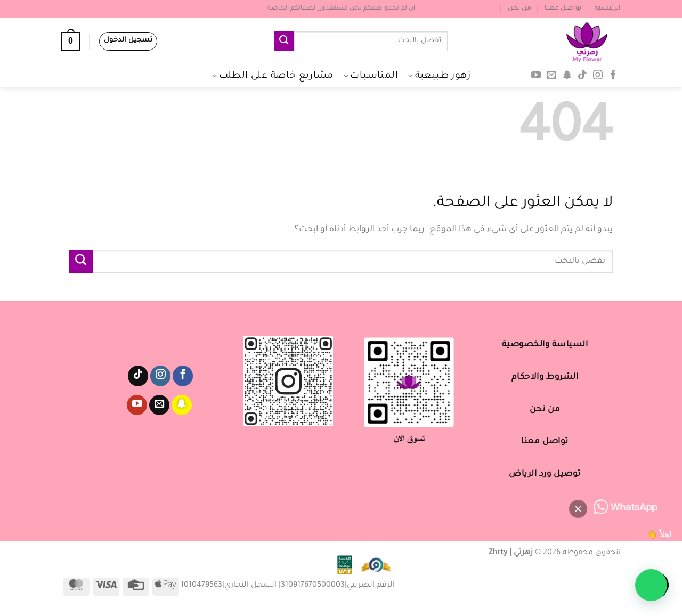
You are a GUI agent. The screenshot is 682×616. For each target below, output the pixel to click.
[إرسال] (284, 41)
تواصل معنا (563, 9)
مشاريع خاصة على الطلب (273, 76)
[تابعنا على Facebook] (613, 76)
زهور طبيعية (439, 76)
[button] (651, 585)
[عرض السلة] (71, 41)
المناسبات (371, 76)
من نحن (519, 9)
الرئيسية (608, 9)
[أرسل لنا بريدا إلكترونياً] (551, 76)
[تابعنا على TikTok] (582, 76)
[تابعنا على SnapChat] (567, 76)
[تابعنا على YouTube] (536, 76)
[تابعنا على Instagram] (598, 76)
